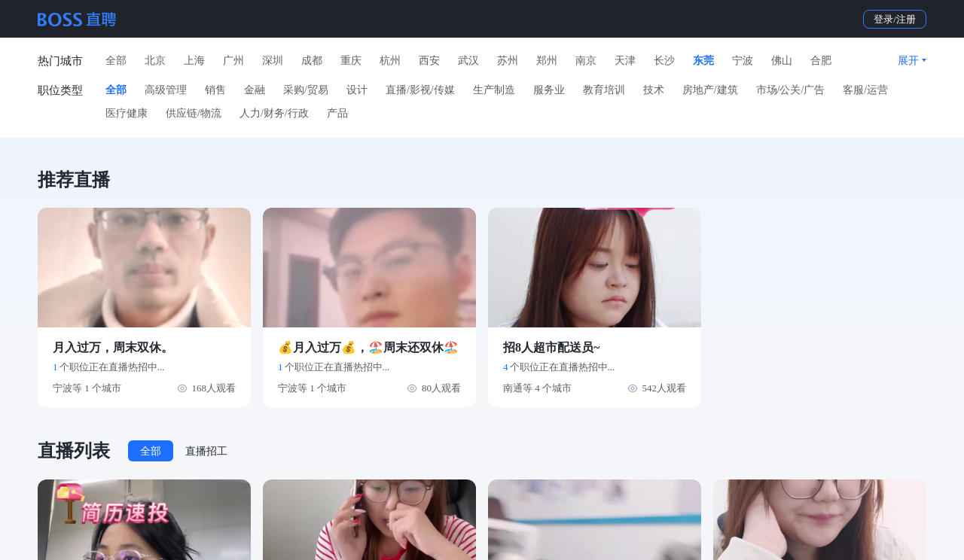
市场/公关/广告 (791, 90)
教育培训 (604, 90)
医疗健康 (127, 113)
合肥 (821, 61)
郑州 (547, 61)
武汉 (468, 61)
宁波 (743, 61)
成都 (312, 61)
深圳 (273, 61)
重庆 (351, 61)
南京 (586, 61)
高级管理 (166, 90)
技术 (654, 90)
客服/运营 (865, 90)
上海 (194, 61)
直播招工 (206, 451)
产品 (337, 113)
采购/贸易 (306, 90)
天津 (625, 61)
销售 (215, 90)
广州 (233, 61)
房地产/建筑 (710, 90)
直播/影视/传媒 (420, 90)
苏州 (508, 61)
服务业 (549, 90)
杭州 (390, 61)
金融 (255, 90)
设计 (357, 90)
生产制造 (494, 90)
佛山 (782, 61)
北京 (155, 61)
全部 (116, 61)
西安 (429, 61)
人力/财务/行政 (274, 113)
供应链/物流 (194, 113)
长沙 (664, 61)
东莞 (703, 61)
